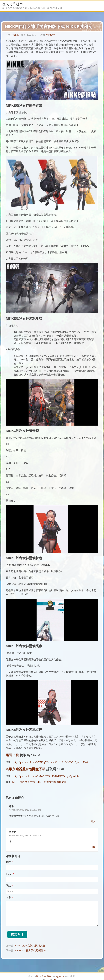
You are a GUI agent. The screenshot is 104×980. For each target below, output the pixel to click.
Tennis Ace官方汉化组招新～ (30, 950)
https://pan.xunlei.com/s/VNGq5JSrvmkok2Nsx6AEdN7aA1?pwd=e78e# (50, 762)
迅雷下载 (12, 755)
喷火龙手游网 (12, 4)
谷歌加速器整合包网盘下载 (26, 769)
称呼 (8, 862)
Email (9, 874)
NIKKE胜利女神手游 (24, 782)
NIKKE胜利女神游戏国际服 (52, 782)
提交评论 (17, 934)
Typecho (60, 976)
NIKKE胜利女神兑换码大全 (30, 946)
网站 (8, 886)
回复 (93, 822)
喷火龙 (15, 35)
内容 (8, 898)
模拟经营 (50, 35)
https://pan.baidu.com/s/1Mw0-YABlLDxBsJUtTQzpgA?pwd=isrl (47, 776)
